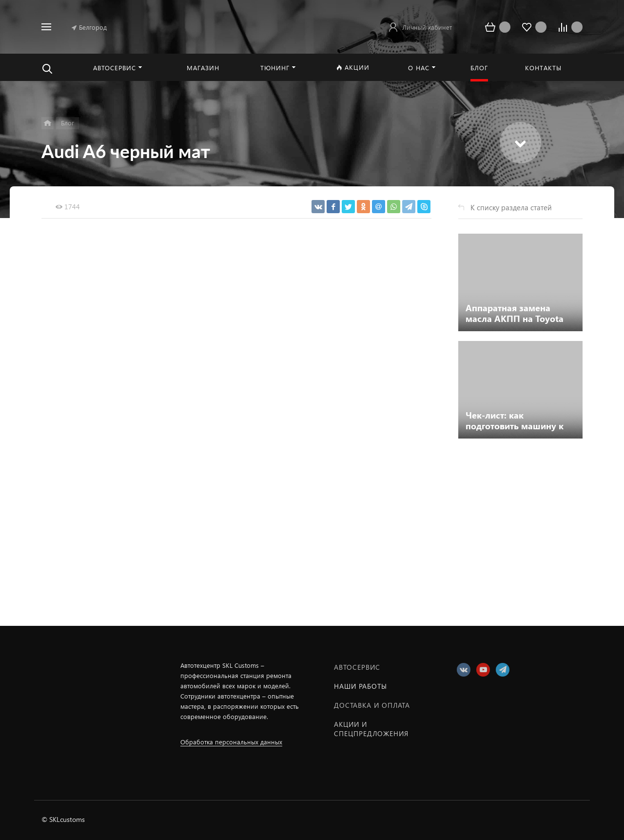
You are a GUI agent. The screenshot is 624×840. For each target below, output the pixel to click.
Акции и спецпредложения (371, 729)
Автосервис (357, 667)
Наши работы (361, 686)
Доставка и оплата (372, 705)
